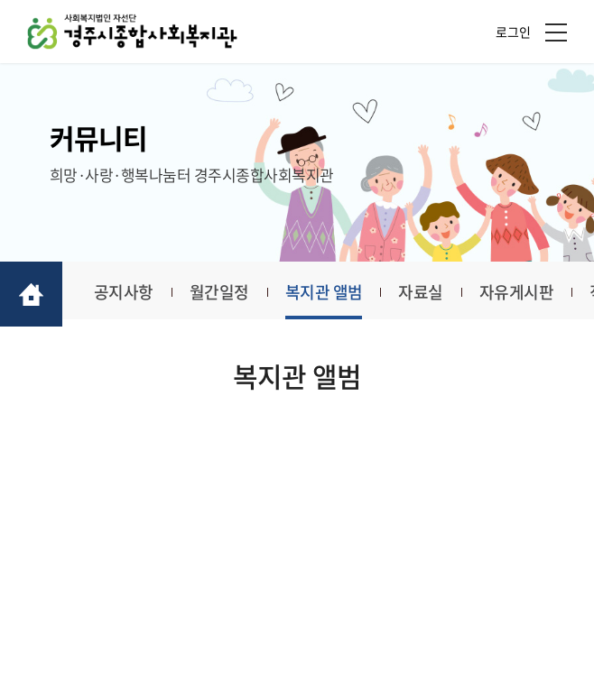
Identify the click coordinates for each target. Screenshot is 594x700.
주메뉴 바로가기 (0, 0)
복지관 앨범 (324, 292)
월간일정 (219, 292)
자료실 (420, 292)
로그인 (513, 32)
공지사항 (124, 292)
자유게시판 (516, 292)
